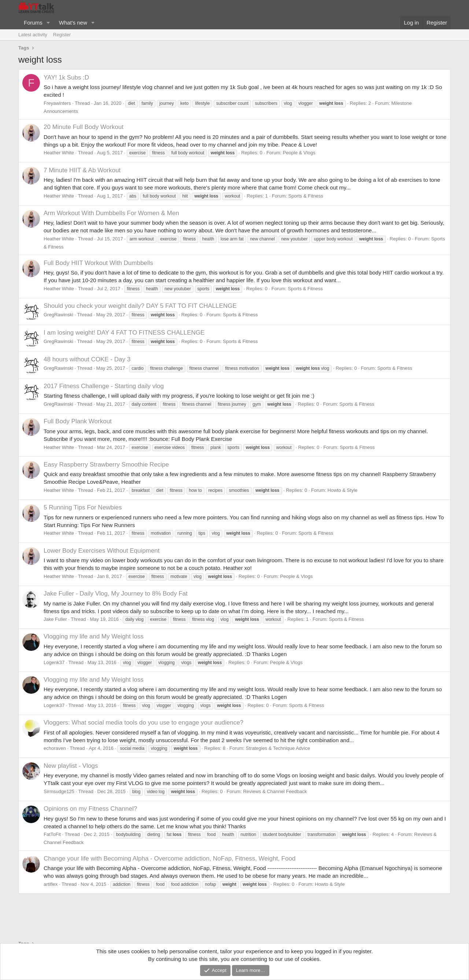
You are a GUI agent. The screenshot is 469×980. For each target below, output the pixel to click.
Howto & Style (343, 490)
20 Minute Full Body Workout (84, 127)
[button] (48, 23)
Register (62, 35)
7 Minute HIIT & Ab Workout (82, 170)
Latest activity (33, 35)
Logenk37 (54, 662)
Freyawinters (57, 103)
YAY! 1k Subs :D (66, 78)
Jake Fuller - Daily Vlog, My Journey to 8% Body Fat (116, 594)
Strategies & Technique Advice (278, 748)
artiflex (51, 884)
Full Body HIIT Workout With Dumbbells (98, 263)
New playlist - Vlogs (71, 766)
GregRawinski (58, 315)
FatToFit (52, 834)
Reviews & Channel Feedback (275, 791)
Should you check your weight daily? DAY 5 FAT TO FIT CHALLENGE (140, 306)
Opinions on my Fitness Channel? (90, 809)
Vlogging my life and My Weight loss (94, 636)
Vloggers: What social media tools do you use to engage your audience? (143, 723)
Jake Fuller (55, 619)
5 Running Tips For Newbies (83, 507)
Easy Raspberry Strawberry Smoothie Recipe (106, 465)
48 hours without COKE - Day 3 (87, 359)
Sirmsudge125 (59, 791)
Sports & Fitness (306, 196)
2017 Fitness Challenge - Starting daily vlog (104, 386)
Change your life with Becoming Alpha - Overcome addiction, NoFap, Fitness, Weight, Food (170, 859)
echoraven (55, 748)
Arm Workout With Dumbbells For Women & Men (111, 213)
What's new (73, 23)
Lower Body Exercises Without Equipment (102, 551)
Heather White (59, 153)
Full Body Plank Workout (78, 421)
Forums (33, 23)
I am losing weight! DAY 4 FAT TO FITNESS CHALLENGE (124, 333)
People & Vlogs (299, 153)
